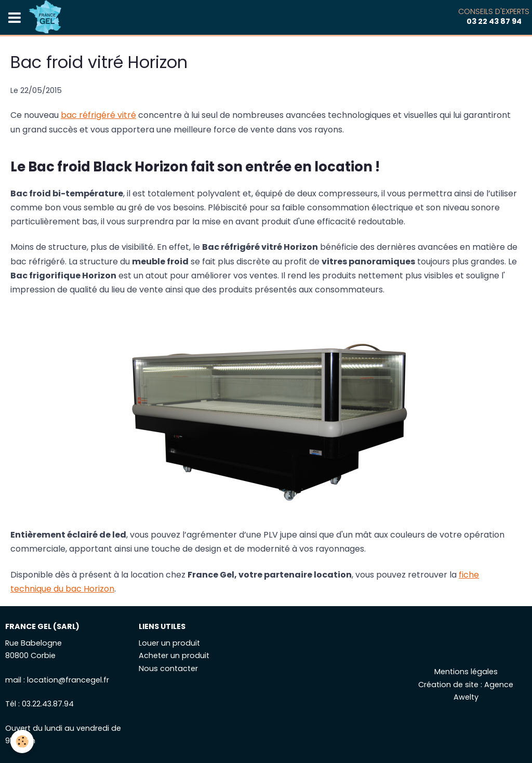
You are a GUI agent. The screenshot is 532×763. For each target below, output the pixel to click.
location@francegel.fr (68, 680)
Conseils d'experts (494, 16)
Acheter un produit (174, 655)
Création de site (448, 685)
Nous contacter (168, 668)
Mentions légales (466, 672)
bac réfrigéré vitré (98, 115)
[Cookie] (22, 741)
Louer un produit (169, 643)
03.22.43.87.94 (48, 704)
